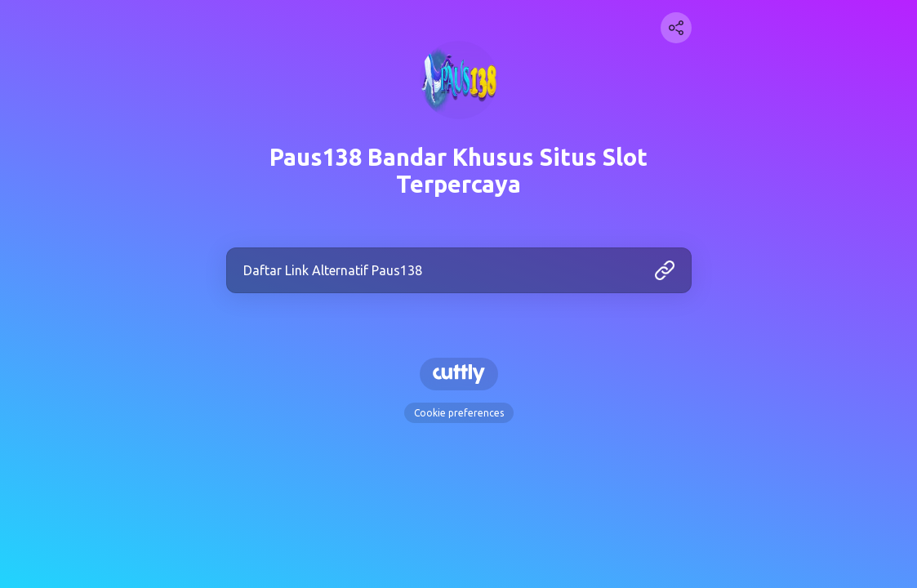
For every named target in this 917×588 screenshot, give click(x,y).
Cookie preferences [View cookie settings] (459, 413)
